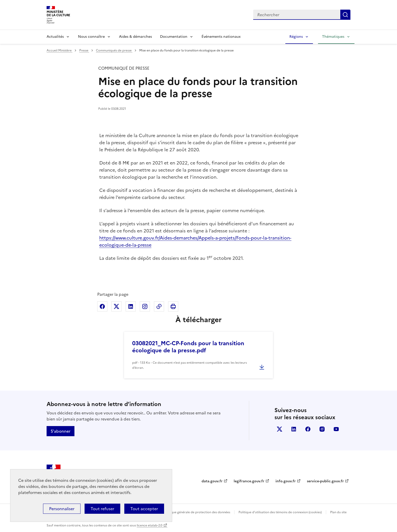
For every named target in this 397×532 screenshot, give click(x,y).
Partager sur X (116, 306)
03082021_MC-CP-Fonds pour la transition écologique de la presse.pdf (188, 347)
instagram (322, 429)
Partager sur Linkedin (131, 306)
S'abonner (61, 431)
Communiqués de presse (114, 50)
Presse (84, 50)
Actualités (55, 37)
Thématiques (333, 37)
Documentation (174, 37)
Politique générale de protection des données (197, 512)
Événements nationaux (221, 37)
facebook (308, 429)
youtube (336, 429)
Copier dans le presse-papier (159, 306)
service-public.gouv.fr (325, 481)
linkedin (294, 429)
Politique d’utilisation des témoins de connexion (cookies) (280, 512)
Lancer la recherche (345, 15)
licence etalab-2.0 (150, 525)
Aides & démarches (135, 37)
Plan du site (338, 512)
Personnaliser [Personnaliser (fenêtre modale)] (62, 509)
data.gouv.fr (212, 481)
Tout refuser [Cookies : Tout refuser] (102, 509)
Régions (296, 37)
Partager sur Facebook (102, 306)
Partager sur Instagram (145, 306)
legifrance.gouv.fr (249, 481)
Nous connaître (91, 37)
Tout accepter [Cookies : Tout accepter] (144, 509)
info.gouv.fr (286, 481)
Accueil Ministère (59, 50)
